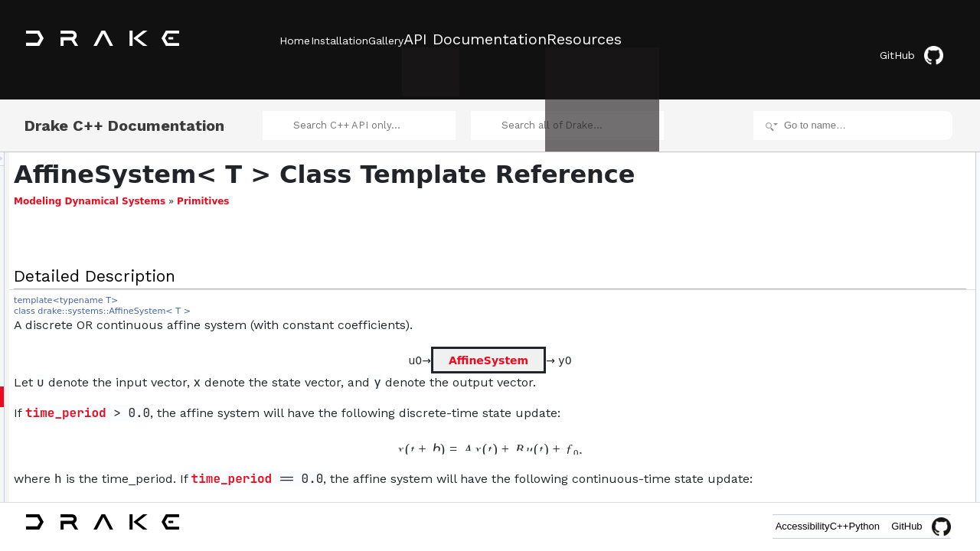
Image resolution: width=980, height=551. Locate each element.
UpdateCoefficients (860, 210)
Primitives (394, 204)
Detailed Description (850, 142)
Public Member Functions (861, 159)
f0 (841, 361)
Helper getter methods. (868, 311)
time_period (257, 416)
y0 (842, 412)
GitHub (922, 40)
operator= (857, 260)
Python (853, 526)
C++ (805, 526)
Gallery (431, 39)
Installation (362, 39)
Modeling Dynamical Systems (281, 204)
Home (295, 39)
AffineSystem (491, 363)
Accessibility (745, 526)
